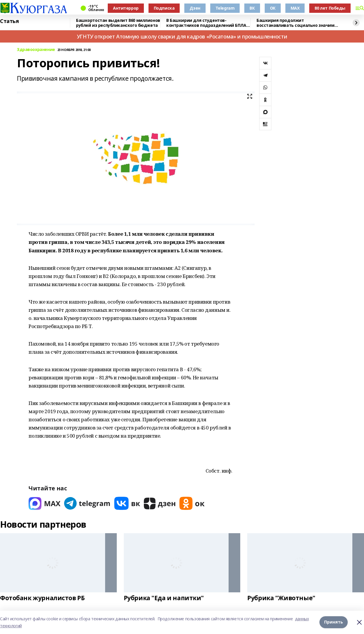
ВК (252, 8)
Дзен (195, 8)
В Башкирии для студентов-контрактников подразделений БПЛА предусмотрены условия (206, 23)
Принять (334, 622)
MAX (295, 8)
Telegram (225, 8)
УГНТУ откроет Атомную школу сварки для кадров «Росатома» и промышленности (182, 36)
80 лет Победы (330, 8)
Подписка (164, 8)
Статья (9, 21)
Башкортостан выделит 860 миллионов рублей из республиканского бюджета (118, 23)
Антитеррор (126, 8)
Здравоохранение (36, 50)
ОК (273, 8)
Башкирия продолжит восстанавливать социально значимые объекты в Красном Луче (298, 23)
